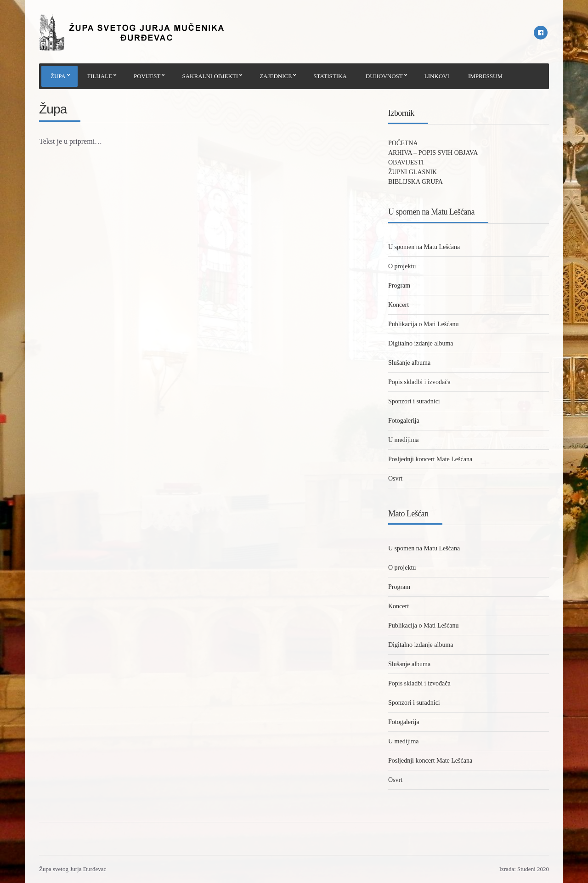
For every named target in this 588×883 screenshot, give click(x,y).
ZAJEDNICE (276, 76)
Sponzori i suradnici (414, 401)
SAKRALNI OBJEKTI (210, 76)
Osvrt (395, 478)
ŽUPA (58, 76)
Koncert (399, 305)
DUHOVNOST (384, 76)
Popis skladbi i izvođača (419, 382)
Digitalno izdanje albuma (421, 343)
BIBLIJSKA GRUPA (416, 182)
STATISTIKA (330, 76)
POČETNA (403, 143)
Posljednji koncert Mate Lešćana (430, 459)
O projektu (402, 266)
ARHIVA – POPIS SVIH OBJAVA (433, 153)
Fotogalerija (404, 421)
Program (399, 286)
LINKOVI (437, 76)
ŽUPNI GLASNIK (413, 172)
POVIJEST (147, 76)
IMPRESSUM (485, 76)
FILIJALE (100, 76)
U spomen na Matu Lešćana (424, 247)
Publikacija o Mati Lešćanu (424, 324)
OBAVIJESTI (406, 162)
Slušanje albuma (409, 363)
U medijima (404, 440)
